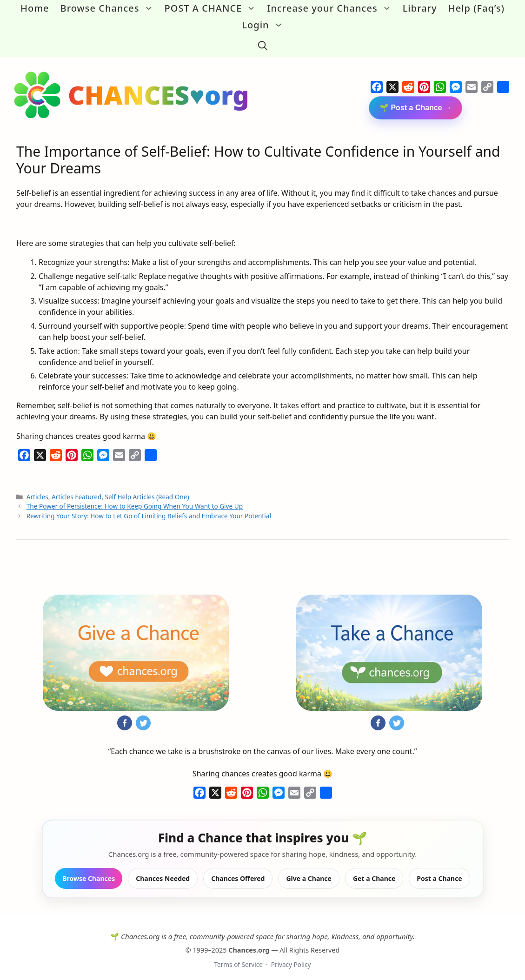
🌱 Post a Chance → (415, 101)
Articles (37, 490)
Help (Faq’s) (476, 8)
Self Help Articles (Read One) (147, 490)
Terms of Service (238, 957)
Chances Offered (238, 871)
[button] (263, 42)
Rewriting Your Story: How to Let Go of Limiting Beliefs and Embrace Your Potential (149, 508)
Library (420, 8)
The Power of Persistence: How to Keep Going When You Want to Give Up (135, 499)
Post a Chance (439, 871)
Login (265, 25)
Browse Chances (110, 8)
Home (35, 8)
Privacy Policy (291, 957)
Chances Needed (163, 871)
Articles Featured (77, 490)
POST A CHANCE (213, 8)
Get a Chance (374, 871)
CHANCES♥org (159, 88)
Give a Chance (309, 871)
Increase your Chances (332, 8)
